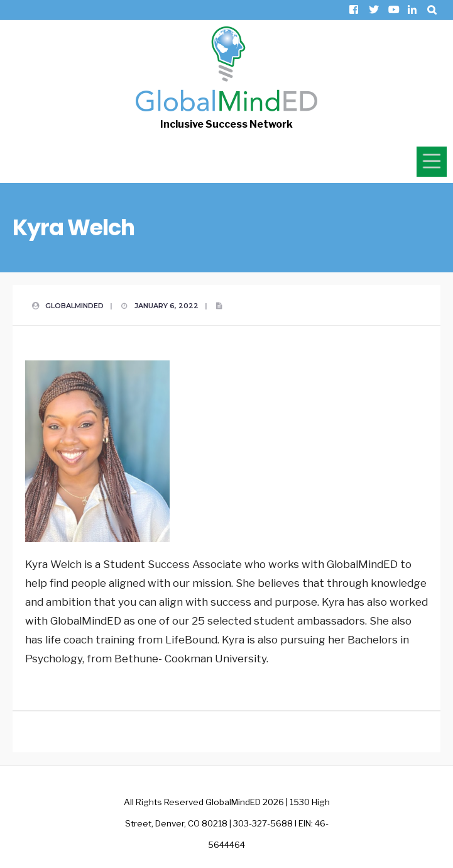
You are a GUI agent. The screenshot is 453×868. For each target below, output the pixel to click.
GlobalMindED (74, 306)
